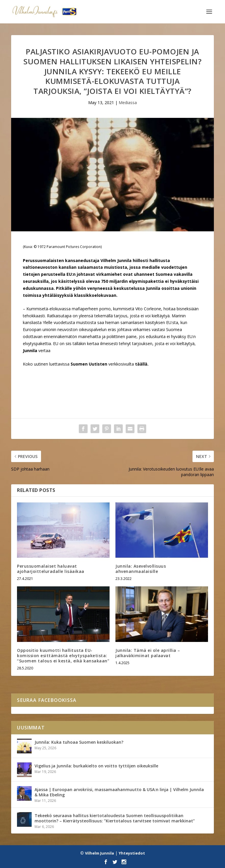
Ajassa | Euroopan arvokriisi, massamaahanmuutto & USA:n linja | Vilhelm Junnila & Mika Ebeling (119, 792)
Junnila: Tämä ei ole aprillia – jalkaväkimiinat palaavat (148, 653)
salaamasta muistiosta (102, 267)
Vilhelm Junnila (99, 853)
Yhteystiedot (132, 853)
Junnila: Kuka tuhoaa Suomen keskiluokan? (79, 742)
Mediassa (128, 103)
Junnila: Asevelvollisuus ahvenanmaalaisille (141, 569)
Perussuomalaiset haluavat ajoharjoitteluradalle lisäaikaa (51, 569)
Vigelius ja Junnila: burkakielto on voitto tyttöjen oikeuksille (96, 766)
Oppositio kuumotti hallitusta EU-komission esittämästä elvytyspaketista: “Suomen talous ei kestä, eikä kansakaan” (63, 656)
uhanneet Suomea (153, 274)
